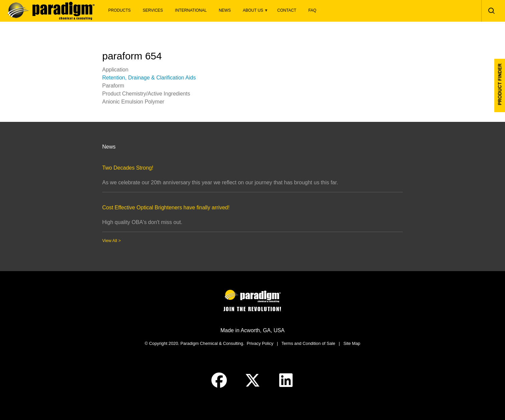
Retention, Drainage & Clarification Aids (149, 78)
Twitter (252, 380)
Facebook (219, 380)
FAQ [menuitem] (312, 10)
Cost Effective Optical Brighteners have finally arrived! (166, 207)
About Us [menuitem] (252, 12)
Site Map (352, 343)
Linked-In (286, 380)
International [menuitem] (191, 10)
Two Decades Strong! (128, 168)
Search (491, 11)
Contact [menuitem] (287, 10)
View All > (112, 241)
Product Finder (500, 85)
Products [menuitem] (119, 10)
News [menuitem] (225, 10)
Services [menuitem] (153, 10)
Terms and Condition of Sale (308, 343)
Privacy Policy (260, 343)
